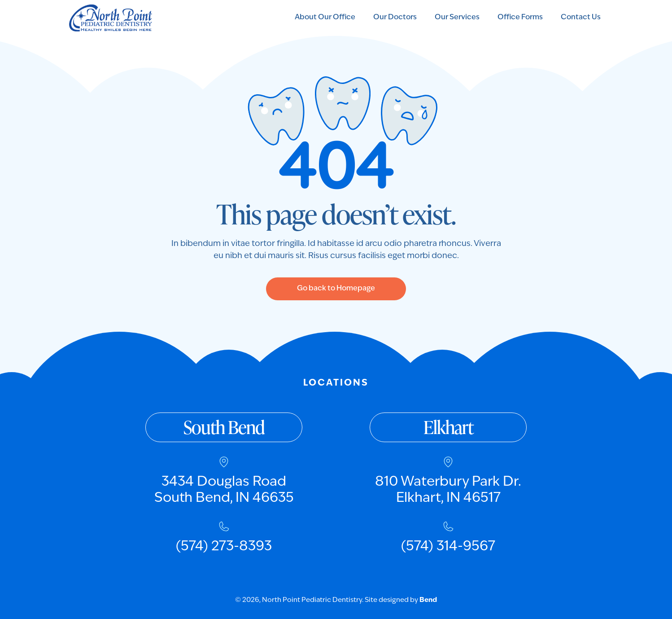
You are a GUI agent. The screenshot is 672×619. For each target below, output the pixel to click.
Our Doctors (395, 18)
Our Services (457, 18)
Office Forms (520, 18)
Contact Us (581, 18)
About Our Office (325, 18)
